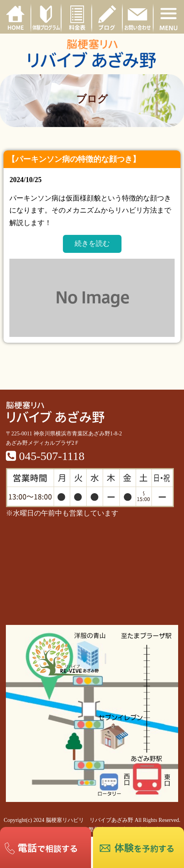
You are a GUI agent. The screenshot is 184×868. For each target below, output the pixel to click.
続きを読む (92, 243)
